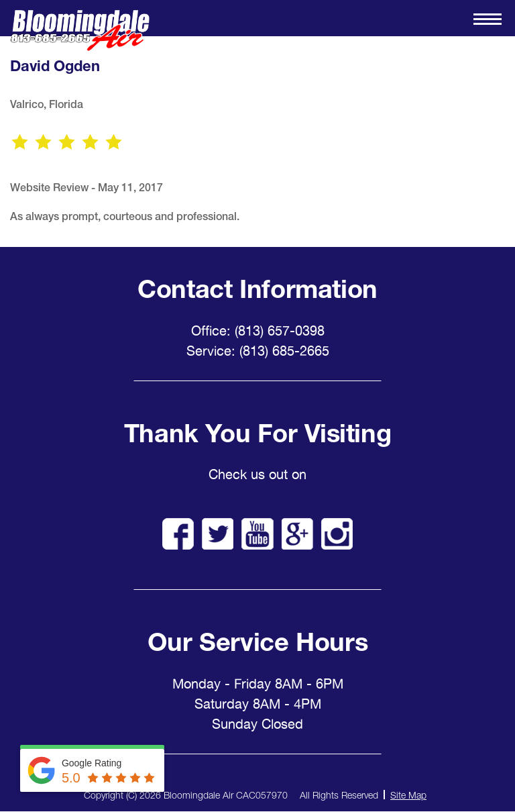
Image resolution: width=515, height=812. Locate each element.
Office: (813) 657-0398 (258, 331)
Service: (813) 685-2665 (258, 351)
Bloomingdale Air (80, 31)
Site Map (408, 795)
